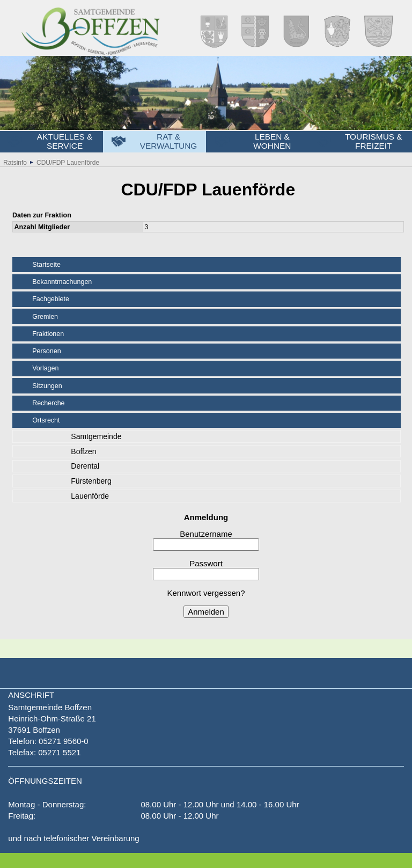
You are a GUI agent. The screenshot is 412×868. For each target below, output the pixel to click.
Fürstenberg (91, 481)
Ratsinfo (15, 163)
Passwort (206, 570)
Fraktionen (48, 334)
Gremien (45, 317)
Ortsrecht (46, 420)
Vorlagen (45, 368)
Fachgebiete (51, 299)
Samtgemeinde (96, 436)
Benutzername (206, 540)
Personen (47, 351)
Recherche (48, 403)
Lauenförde (90, 496)
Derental (85, 466)
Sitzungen (47, 386)
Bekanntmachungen (62, 282)
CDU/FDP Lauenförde (68, 163)
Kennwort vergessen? (206, 593)
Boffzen (83, 451)
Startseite (46, 265)
